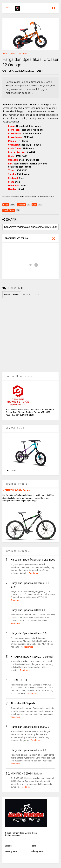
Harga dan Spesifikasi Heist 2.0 (29, 750)
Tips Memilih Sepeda (23, 703)
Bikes (13, 54)
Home (5, 54)
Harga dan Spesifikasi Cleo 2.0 (28, 610)
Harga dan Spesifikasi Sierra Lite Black (33, 560)
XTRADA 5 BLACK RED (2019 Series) (32, 657)
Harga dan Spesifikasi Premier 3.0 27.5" (30, 585)
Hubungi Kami (37, 851)
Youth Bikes (23, 54)
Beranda (9, 846)
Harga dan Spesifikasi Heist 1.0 (29, 633)
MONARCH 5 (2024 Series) (17, 490)
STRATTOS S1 (19, 680)
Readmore (34, 573)
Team (33, 846)
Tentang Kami (11, 851)
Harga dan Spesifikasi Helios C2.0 (30, 727)
